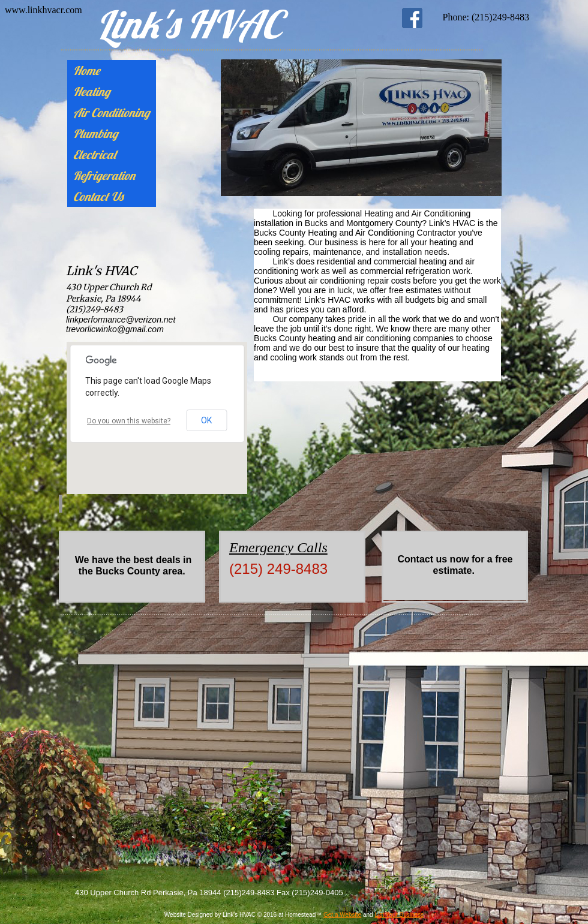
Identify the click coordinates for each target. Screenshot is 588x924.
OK (206, 420)
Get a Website (342, 915)
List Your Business (399, 915)
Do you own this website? (129, 421)
